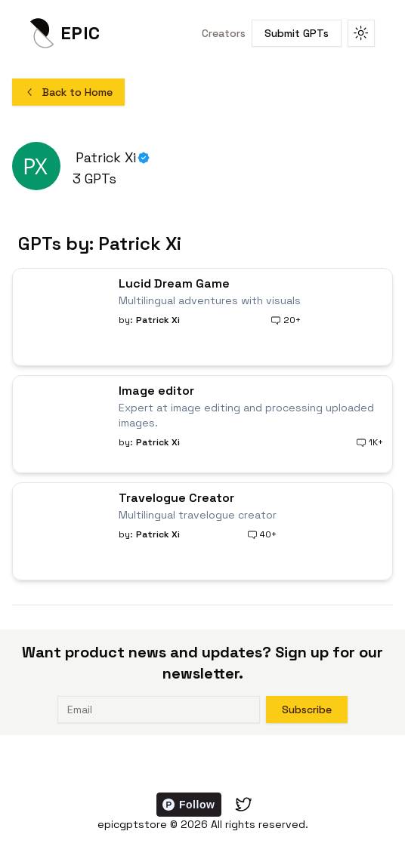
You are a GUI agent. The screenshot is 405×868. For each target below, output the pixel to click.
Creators (224, 33)
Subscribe (307, 709)
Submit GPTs (297, 33)
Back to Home (68, 92)
